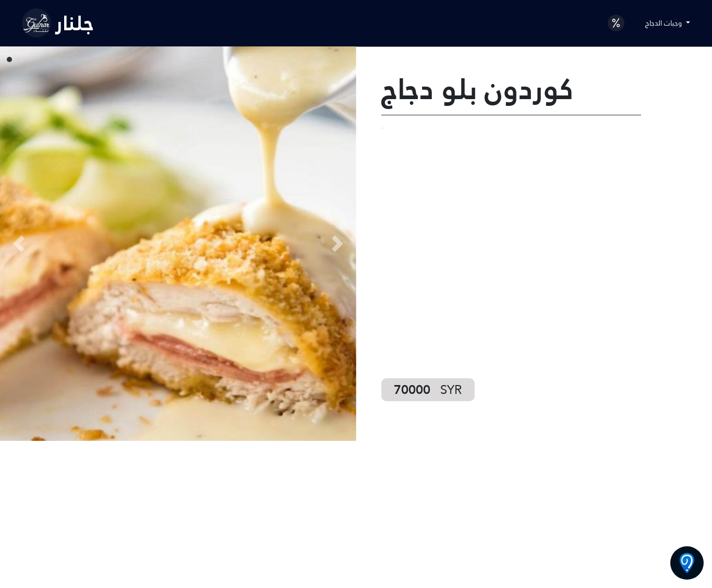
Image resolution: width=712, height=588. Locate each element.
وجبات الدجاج (665, 23)
